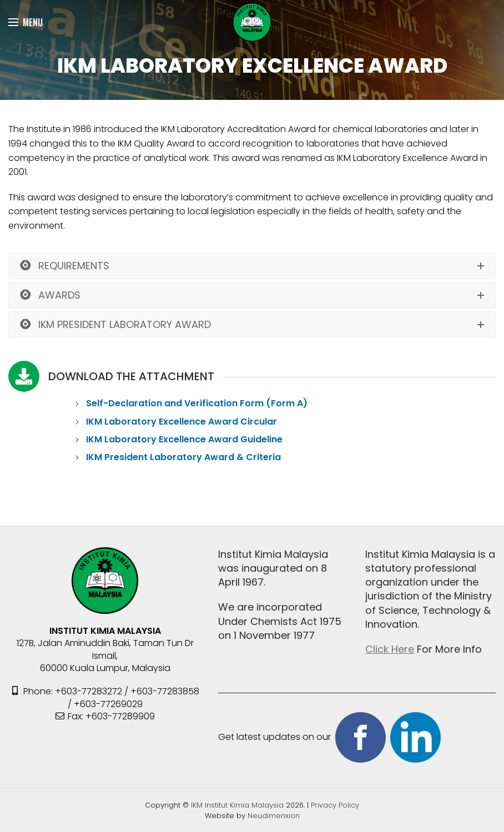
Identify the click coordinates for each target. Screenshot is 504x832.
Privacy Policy (335, 805)
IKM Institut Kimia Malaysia (238, 805)
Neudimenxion (274, 816)
